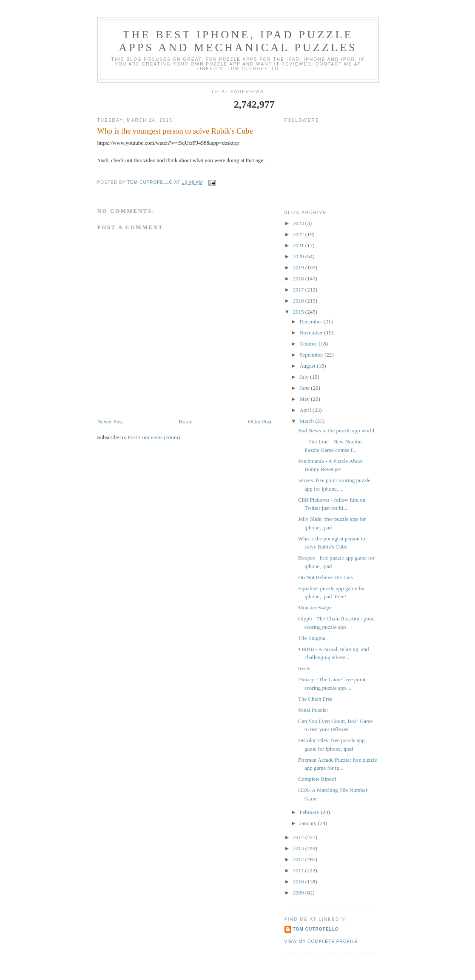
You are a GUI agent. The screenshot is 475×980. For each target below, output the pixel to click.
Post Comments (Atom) (154, 437)
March (307, 421)
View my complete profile (321, 941)
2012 (299, 859)
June (305, 388)
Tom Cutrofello (316, 929)
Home (185, 421)
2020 (299, 256)
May (305, 399)
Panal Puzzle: (313, 710)
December (311, 321)
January (309, 823)
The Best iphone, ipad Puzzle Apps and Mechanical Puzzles (238, 41)
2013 (299, 848)
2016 (299, 301)
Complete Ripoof (317, 779)
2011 (299, 870)
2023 (299, 223)
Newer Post (110, 421)
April (306, 410)
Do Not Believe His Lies (326, 577)
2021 (299, 245)
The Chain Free (315, 699)
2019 (299, 267)
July (305, 377)
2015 (299, 312)
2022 (299, 234)
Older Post (260, 421)
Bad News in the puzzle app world (336, 430)
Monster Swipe (315, 607)
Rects (304, 668)
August (308, 366)
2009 (299, 893)
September (312, 355)
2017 (299, 290)
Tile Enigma (312, 638)
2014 (299, 837)
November (312, 333)
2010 (299, 881)
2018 (299, 279)
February (310, 812)
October (309, 344)
